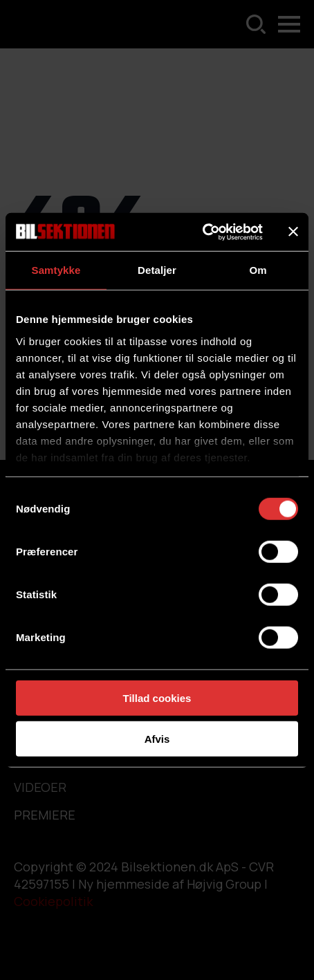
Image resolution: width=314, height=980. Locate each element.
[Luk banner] (293, 232)
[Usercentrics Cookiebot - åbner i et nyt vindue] (202, 232)
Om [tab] (258, 270)
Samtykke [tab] (56, 270)
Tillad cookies (157, 698)
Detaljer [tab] (157, 270)
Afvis (157, 739)
